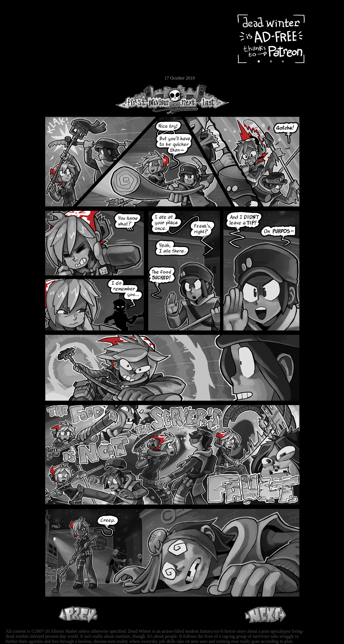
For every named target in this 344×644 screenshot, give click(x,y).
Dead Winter (42, 18)
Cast (21, 50)
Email (21, 77)
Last (214, 99)
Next (187, 99)
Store (21, 68)
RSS (21, 88)
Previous (161, 99)
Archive (21, 40)
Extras (21, 60)
